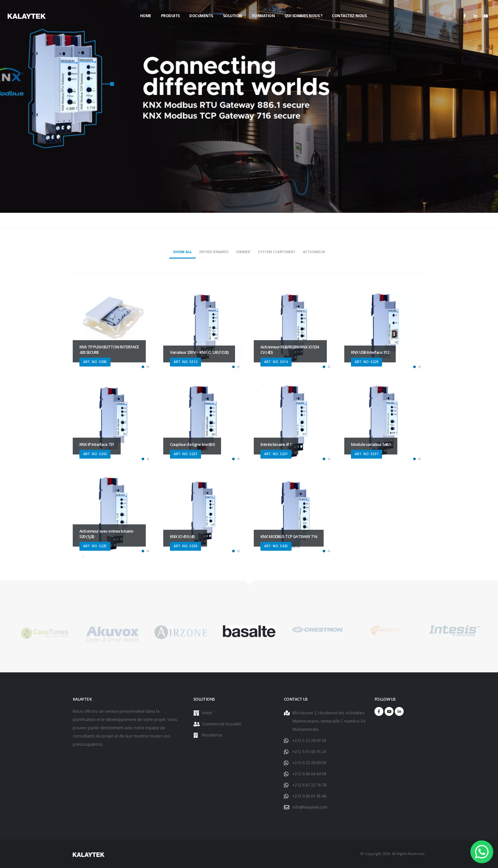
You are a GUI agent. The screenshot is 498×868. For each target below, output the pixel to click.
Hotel (207, 713)
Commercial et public (222, 724)
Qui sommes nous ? (303, 16)
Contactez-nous (349, 16)
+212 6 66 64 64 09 (309, 774)
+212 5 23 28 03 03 (309, 740)
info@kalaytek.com (310, 807)
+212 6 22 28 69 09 (309, 763)
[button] (143, 367)
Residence (212, 735)
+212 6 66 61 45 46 (309, 796)
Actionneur (314, 252)
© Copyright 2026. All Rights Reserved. (393, 854)
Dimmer (243, 252)
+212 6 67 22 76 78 (309, 785)
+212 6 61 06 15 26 (309, 752)
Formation (264, 16)
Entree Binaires (214, 252)
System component (277, 252)
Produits (170, 16)
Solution (233, 16)
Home (146, 16)
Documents (201, 16)
